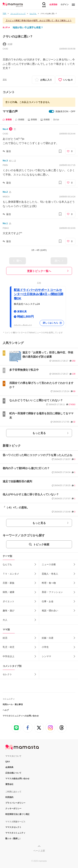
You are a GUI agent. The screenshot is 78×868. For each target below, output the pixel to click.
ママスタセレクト (13, 827)
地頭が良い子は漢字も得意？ (28, 27)
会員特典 (9, 767)
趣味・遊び (9, 611)
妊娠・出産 (48, 638)
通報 (5, 80)
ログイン (65, 4)
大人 (5, 620)
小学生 (45, 647)
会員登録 (53, 4)
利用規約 (9, 797)
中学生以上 (9, 656)
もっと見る (39, 433)
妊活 (5, 638)
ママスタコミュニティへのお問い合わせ (21, 716)
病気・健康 (9, 592)
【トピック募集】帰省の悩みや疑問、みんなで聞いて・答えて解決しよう (38, 20)
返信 (9, 151)
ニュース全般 (49, 564)
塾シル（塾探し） (13, 839)
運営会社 (9, 784)
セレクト (7, 674)
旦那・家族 (9, 583)
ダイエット (9, 601)
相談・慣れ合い (50, 611)
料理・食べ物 (49, 583)
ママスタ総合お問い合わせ (17, 779)
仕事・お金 (48, 601)
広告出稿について (13, 773)
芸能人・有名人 (50, 574)
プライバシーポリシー (15, 803)
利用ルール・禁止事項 (13, 704)
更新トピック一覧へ (39, 271)
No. (5, 129)
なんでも (7, 564)
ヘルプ (6, 710)
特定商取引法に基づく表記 (17, 814)
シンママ (46, 656)
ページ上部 (39, 851)
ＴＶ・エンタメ (11, 574)
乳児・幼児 (9, 647)
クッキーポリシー (13, 809)
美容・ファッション (52, 592)
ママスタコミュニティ (15, 833)
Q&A (8, 762)
